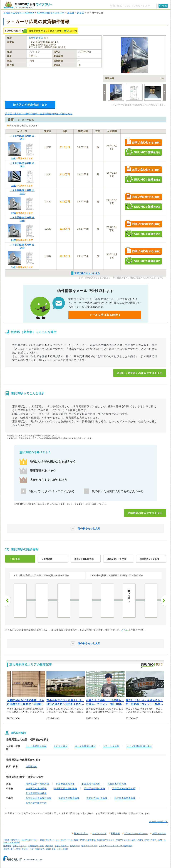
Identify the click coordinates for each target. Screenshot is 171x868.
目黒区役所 (32, 767)
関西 (43, 849)
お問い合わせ (159, 833)
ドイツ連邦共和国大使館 (139, 746)
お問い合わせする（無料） (143, 143)
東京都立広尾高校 (65, 784)
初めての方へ (81, 833)
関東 (18, 849)
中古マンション (123, 840)
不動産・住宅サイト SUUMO (19, 13)
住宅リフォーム (20, 846)
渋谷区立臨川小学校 (95, 789)
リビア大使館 (61, 746)
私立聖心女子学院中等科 (39, 798)
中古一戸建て (151, 840)
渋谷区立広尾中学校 (69, 798)
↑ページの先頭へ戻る (158, 822)
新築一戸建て (137, 840)
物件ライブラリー (89, 846)
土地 (160, 840)
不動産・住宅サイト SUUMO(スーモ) (20, 840)
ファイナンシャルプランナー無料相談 (116, 846)
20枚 (14, 158)
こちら (125, 630)
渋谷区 (81, 13)
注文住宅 (7, 846)
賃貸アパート (67, 840)
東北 (13, 849)
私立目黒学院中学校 (125, 798)
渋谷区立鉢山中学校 (97, 798)
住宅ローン (75, 846)
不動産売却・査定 (36, 846)
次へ (163, 601)
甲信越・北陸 (28, 849)
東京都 (71, 13)
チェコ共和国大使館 (36, 746)
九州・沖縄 (62, 849)
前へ (8, 601)
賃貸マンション (52, 840)
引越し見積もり (62, 846)
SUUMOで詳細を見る (143, 152)
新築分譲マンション (106, 840)
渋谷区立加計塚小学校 (124, 789)
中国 (54, 849)
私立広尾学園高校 (91, 784)
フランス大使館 (111, 746)
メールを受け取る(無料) (105, 315)
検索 (165, 6)
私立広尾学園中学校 (36, 803)
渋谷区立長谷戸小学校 (65, 789)
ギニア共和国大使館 (85, 746)
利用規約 (115, 833)
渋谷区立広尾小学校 (36, 789)
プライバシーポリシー (136, 833)
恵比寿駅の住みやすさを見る (145, 513)
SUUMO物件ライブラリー (51, 13)
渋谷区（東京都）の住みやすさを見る (140, 373)
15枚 (14, 186)
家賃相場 (91, 840)
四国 (48, 849)
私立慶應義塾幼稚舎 (36, 793)
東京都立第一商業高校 (37, 784)
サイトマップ (99, 833)
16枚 (14, 240)
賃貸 (66, 31)
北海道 (6, 849)
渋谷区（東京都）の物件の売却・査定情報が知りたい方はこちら (39, 114)
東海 (37, 849)
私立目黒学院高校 (117, 784)
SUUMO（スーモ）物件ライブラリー (28, 5)
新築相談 (49, 846)
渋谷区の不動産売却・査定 (30, 105)
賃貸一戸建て (80, 840)
